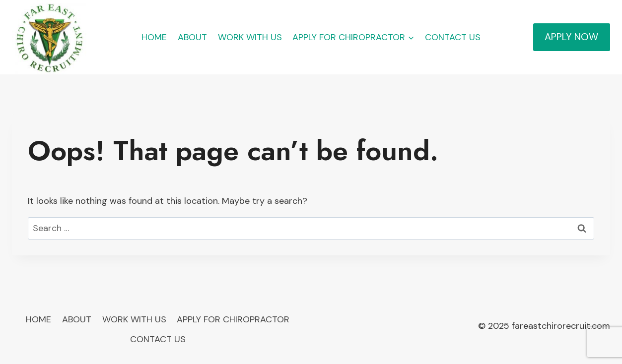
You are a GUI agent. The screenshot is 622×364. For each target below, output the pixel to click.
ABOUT (192, 37)
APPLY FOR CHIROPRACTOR (233, 319)
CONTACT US (453, 37)
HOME (154, 37)
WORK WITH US (250, 37)
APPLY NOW (571, 37)
